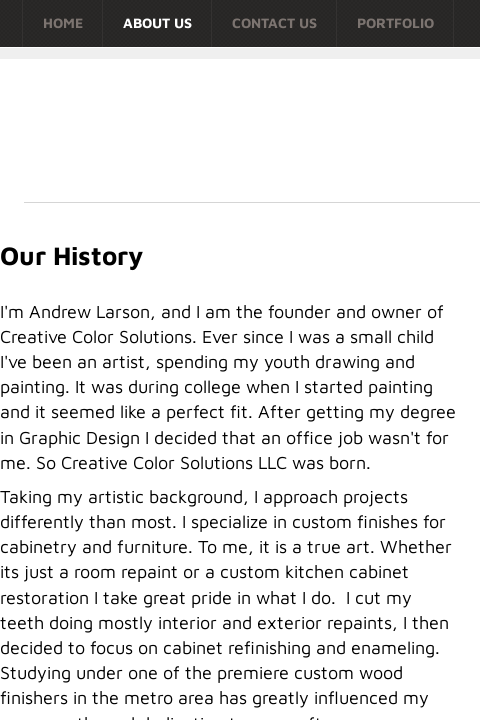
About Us (157, 22)
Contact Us (274, 22)
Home (63, 22)
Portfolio (395, 22)
